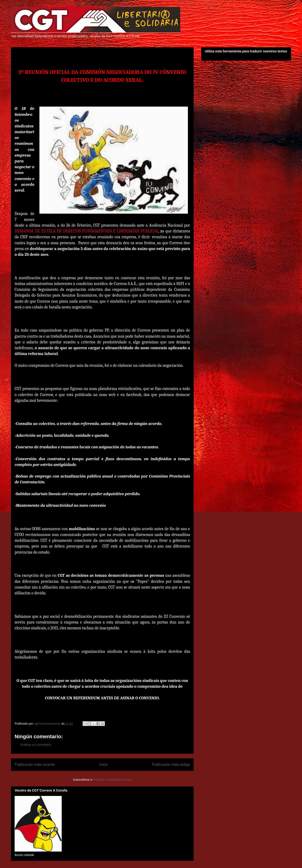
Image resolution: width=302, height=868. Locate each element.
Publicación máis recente (35, 765)
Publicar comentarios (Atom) (113, 780)
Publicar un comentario (36, 745)
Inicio (103, 765)
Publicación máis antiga (171, 765)
